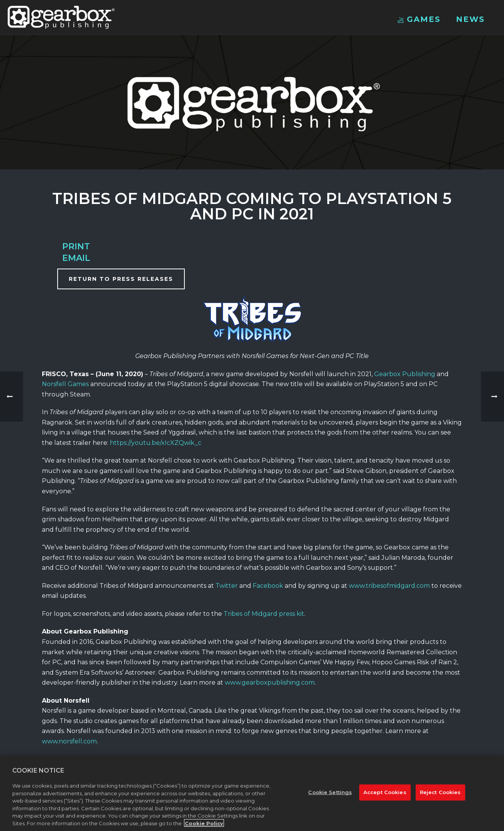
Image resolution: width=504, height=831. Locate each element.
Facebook (268, 586)
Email (76, 258)
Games (419, 19)
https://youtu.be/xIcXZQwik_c (156, 443)
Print (76, 246)
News (470, 19)
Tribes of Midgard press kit (264, 614)
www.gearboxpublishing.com (270, 683)
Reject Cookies (440, 797)
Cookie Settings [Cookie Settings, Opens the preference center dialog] (330, 797)
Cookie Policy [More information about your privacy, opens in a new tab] (204, 828)
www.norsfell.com (69, 741)
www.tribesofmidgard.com (389, 586)
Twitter (227, 586)
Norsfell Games (65, 384)
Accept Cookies (385, 797)
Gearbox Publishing (405, 374)
